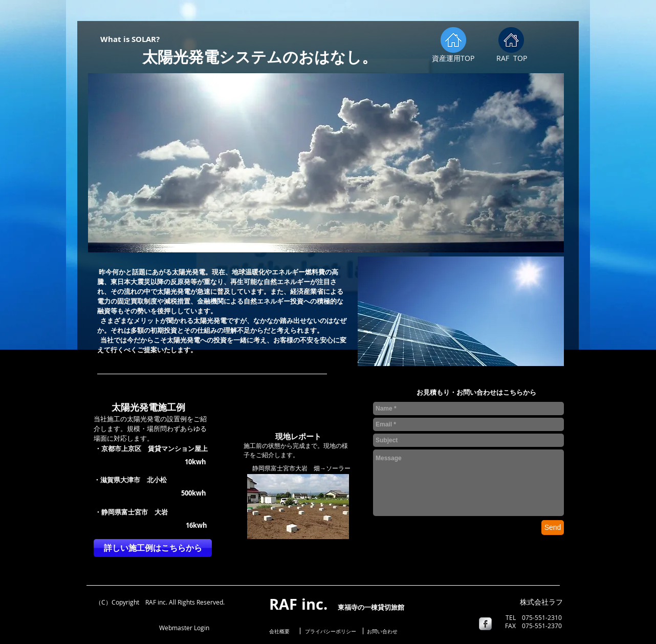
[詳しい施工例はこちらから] (153, 548)
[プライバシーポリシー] (331, 631)
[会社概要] (282, 631)
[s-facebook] (485, 624)
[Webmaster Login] (184, 628)
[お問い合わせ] (382, 631)
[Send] (553, 528)
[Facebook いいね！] (117, 627)
